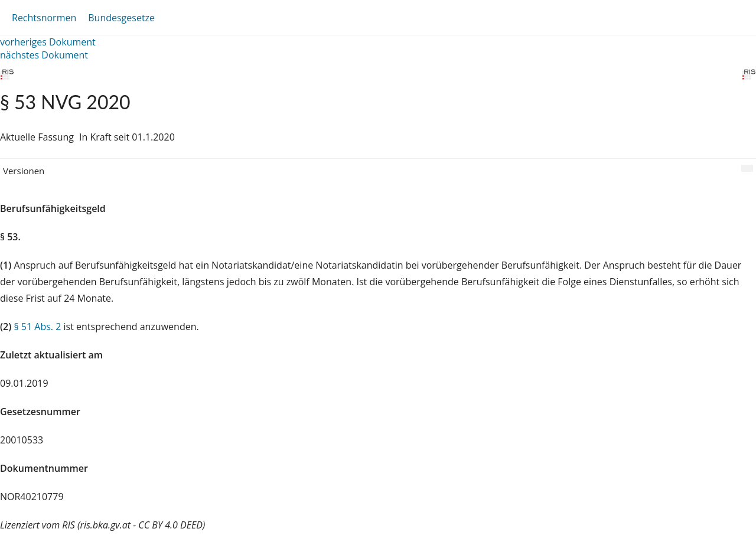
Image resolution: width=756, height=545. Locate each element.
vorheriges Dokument (48, 42)
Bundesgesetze (121, 18)
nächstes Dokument (44, 55)
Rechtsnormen (44, 18)
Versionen (24, 171)
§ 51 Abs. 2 (37, 327)
